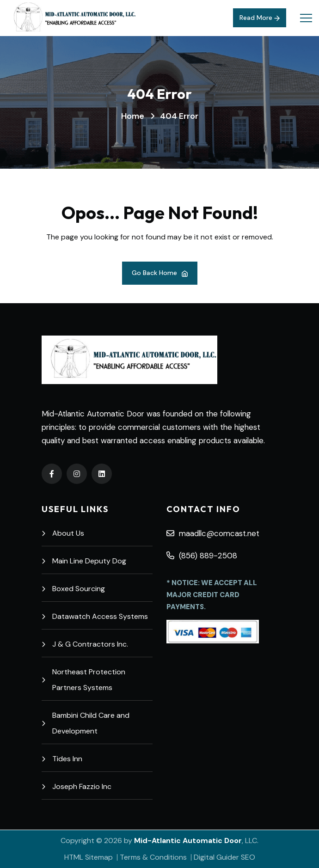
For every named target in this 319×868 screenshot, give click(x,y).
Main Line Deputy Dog (84, 561)
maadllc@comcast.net (213, 533)
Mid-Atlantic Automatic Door (188, 840)
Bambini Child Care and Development (86, 723)
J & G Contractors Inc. (85, 644)
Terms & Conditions (153, 857)
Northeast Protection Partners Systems (83, 680)
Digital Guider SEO (224, 857)
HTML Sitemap (89, 857)
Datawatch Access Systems (95, 616)
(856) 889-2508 (202, 556)
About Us (63, 533)
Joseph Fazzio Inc (77, 786)
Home (133, 116)
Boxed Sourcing (73, 589)
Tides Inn (62, 759)
